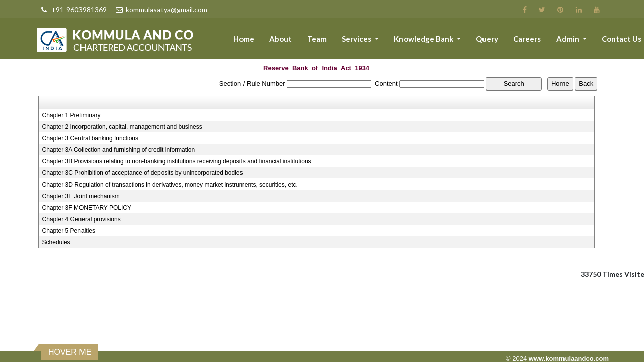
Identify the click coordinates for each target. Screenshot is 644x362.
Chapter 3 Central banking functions (90, 138)
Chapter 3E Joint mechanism (81, 196)
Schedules (56, 242)
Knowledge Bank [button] (424, 39)
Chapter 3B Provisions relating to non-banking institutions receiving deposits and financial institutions (177, 161)
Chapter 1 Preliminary (71, 115)
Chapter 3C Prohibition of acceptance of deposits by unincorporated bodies (143, 173)
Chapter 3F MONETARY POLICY (87, 208)
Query (487, 39)
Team (317, 39)
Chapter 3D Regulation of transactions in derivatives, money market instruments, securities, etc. (170, 185)
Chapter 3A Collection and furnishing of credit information (119, 150)
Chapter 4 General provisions (82, 219)
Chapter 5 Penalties (69, 231)
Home (244, 39)
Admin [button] (569, 39)
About (280, 39)
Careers (527, 39)
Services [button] (357, 39)
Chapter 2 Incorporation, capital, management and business (122, 127)
